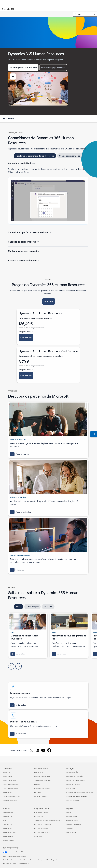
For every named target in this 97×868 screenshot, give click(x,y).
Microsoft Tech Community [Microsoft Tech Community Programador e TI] (43, 824)
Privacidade (23, 860)
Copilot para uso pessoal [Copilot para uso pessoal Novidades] (11, 788)
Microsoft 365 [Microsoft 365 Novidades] (7, 792)
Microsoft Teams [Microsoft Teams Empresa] (8, 836)
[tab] (35, 156)
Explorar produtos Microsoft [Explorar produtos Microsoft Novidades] (12, 796)
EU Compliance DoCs (10, 864)
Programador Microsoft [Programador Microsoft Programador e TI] (41, 812)
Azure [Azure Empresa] (5, 820)
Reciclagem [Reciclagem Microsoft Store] (38, 792)
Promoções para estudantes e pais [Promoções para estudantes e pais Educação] (76, 796)
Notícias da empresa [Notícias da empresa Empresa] (72, 820)
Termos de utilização (37, 860)
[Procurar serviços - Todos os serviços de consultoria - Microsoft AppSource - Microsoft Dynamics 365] (20, 454)
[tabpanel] (48, 213)
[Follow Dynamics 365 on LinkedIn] (37, 750)
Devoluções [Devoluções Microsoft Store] (38, 784)
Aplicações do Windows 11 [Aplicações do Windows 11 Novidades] (11, 800)
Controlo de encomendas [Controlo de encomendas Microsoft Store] (42, 788)
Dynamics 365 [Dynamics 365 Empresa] (7, 824)
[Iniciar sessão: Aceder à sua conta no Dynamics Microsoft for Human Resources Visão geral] (18, 734)
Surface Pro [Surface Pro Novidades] (6, 772)
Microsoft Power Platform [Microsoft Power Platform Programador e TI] (42, 832)
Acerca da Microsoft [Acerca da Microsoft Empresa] (72, 816)
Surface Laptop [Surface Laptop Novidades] (8, 776)
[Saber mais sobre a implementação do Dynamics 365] (17, 570)
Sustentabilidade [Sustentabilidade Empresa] (71, 832)
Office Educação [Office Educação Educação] (71, 788)
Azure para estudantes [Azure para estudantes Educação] (73, 800)
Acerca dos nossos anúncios (70, 860)
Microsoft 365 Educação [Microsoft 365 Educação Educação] (73, 784)
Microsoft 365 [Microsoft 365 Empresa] (7, 828)
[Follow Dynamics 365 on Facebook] (49, 750)
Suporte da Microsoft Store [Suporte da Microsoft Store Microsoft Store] (43, 780)
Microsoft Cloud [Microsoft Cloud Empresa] (8, 812)
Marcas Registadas (52, 860)
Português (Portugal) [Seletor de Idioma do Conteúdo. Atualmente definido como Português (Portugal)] (13, 848)
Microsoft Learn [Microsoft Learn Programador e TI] (39, 816)
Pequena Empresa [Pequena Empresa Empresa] (9, 840)
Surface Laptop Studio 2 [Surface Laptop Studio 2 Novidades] (10, 780)
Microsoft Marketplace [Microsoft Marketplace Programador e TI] (41, 828)
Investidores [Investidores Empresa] (69, 828)
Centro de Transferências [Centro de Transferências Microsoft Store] (42, 776)
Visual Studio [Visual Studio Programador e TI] (38, 836)
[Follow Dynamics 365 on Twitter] (31, 750)
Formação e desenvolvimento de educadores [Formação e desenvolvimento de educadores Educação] (79, 792)
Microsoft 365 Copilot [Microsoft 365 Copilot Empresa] (10, 832)
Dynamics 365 (8, 9)
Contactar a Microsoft (10, 860)
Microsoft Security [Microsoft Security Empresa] (9, 816)
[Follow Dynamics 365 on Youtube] (43, 750)
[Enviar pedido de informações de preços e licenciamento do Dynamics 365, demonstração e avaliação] (18, 705)
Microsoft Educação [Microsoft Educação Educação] (72, 772)
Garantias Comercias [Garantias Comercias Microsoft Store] (41, 796)
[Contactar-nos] (93, 434)
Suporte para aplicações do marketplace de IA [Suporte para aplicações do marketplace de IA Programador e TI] (48, 820)
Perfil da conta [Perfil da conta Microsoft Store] (39, 772)
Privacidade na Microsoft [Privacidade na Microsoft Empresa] (73, 824)
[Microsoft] (48, 2)
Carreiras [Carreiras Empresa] (69, 812)
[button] (23, 68)
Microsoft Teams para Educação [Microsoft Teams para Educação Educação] (75, 780)
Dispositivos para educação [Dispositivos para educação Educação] (74, 776)
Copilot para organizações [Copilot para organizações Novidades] (11, 784)
